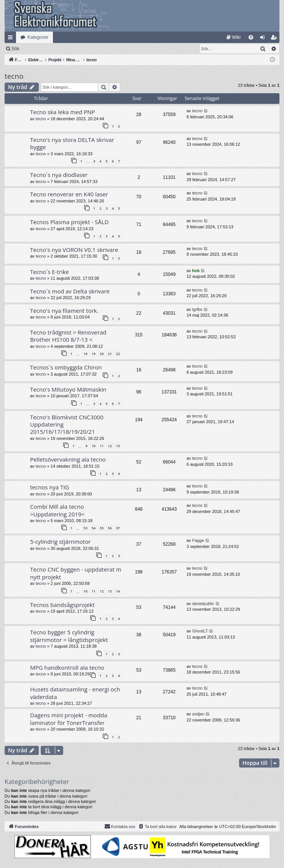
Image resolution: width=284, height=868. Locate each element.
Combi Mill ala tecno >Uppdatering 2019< (57, 510)
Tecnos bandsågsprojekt (62, 605)
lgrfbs (197, 309)
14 (118, 591)
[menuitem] (234, 37)
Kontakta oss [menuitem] (120, 826)
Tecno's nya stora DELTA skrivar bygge (72, 143)
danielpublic (203, 604)
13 (118, 446)
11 (102, 446)
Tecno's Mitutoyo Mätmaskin (68, 389)
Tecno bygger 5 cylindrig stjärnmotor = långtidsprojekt (69, 636)
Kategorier (38, 37)
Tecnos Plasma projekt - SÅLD (69, 222)
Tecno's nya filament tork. (64, 311)
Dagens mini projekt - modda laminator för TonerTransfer (69, 719)
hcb (196, 271)
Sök (55, 49)
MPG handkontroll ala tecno (67, 667)
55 (102, 528)
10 (94, 446)
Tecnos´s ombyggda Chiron (66, 367)
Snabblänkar (12, 39)
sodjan (198, 714)
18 (85, 354)
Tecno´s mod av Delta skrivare (70, 291)
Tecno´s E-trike (49, 272)
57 (118, 528)
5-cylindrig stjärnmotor (60, 542)
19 (94, 354)
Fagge (198, 540)
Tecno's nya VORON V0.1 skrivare (74, 250)
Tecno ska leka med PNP (62, 112)
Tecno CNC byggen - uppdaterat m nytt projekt (76, 573)
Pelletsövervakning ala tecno (68, 459)
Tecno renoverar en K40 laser (69, 194)
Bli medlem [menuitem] (275, 39)
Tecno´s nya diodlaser (59, 175)
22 (118, 354)
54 (94, 528)
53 (85, 528)
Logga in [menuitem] (264, 39)
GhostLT (200, 631)
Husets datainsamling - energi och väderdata (75, 693)
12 (110, 446)
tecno (14, 76)
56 (110, 528)
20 (102, 354)
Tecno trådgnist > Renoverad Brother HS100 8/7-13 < (68, 336)
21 (110, 354)
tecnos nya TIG (50, 487)
